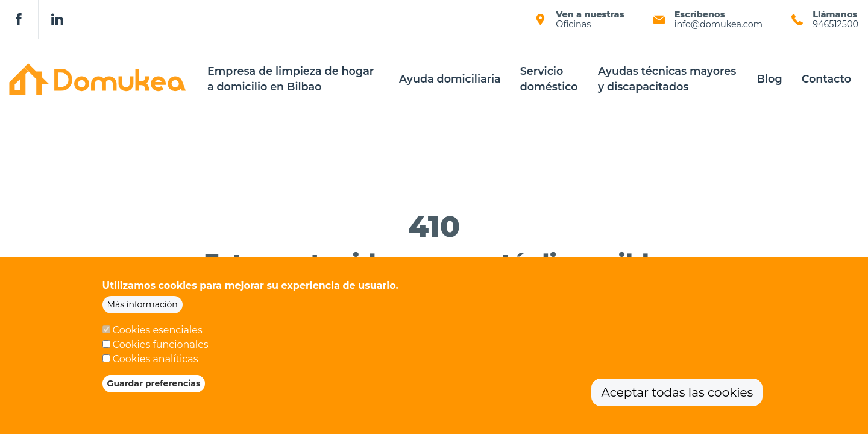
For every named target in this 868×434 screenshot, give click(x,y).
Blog (770, 79)
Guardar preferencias (154, 389)
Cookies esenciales (158, 336)
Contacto (826, 79)
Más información (143, 310)
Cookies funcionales (161, 351)
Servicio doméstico (549, 79)
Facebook (19, 19)
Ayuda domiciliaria (450, 79)
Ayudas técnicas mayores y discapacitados (667, 79)
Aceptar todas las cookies (677, 398)
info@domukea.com (719, 24)
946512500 (835, 24)
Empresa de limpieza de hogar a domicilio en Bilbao (291, 79)
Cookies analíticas (156, 365)
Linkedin (58, 19)
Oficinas (573, 24)
